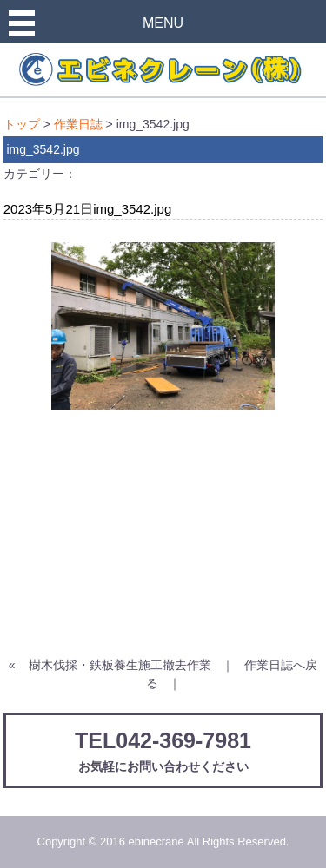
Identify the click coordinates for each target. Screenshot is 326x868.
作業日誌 (78, 124)
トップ (22, 124)
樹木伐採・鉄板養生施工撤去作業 (120, 665)
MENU (163, 23)
